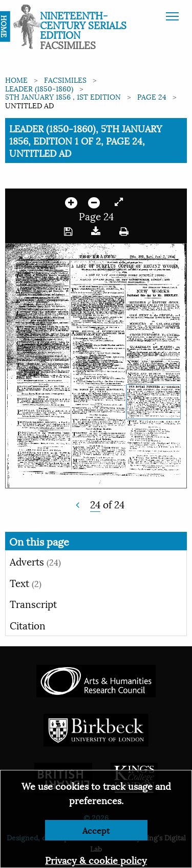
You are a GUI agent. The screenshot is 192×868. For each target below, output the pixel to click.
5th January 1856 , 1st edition (63, 96)
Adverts (35, 561)
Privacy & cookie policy (96, 860)
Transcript (33, 603)
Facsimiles (65, 79)
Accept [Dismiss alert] (96, 830)
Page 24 (152, 96)
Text (26, 582)
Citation (28, 625)
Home (16, 79)
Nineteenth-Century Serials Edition (83, 25)
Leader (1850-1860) (39, 88)
